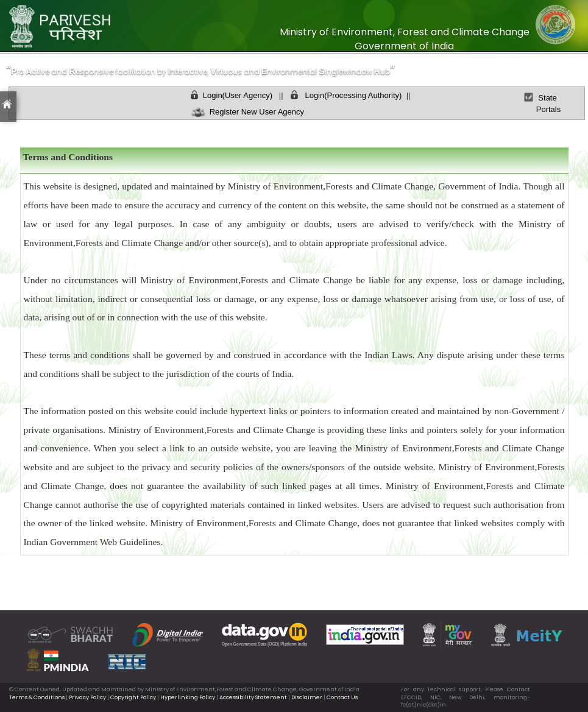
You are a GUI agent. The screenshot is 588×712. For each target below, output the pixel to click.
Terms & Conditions (37, 697)
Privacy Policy (87, 697)
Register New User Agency (253, 112)
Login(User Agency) (238, 95)
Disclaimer (307, 697)
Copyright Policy (133, 697)
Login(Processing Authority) (352, 95)
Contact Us (342, 697)
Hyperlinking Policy (188, 697)
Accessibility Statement (253, 697)
